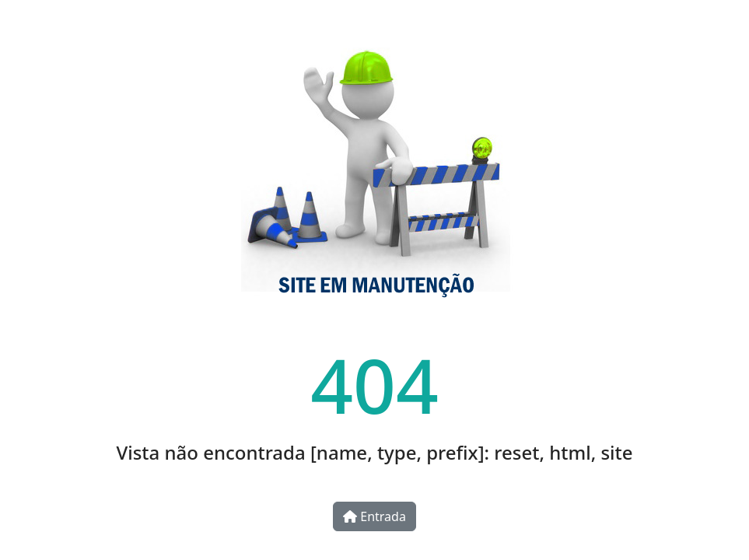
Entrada (374, 516)
